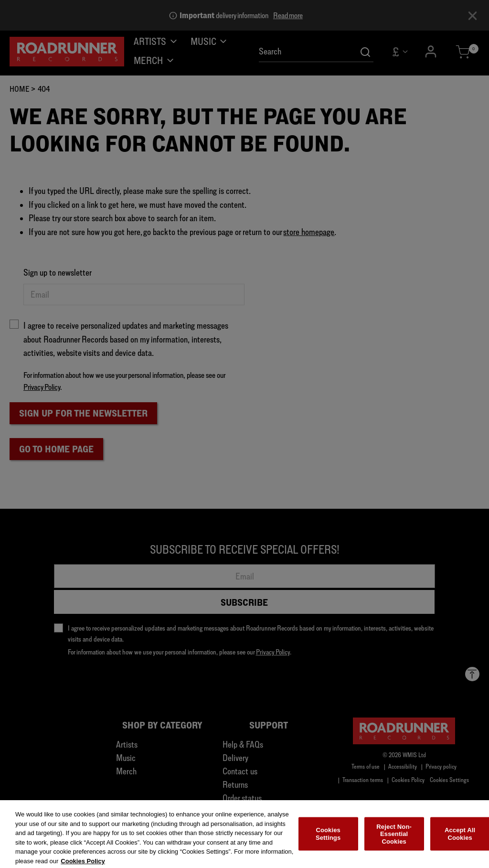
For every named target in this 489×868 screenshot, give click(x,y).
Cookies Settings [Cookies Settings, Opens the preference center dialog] (328, 839)
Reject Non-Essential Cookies (394, 838)
